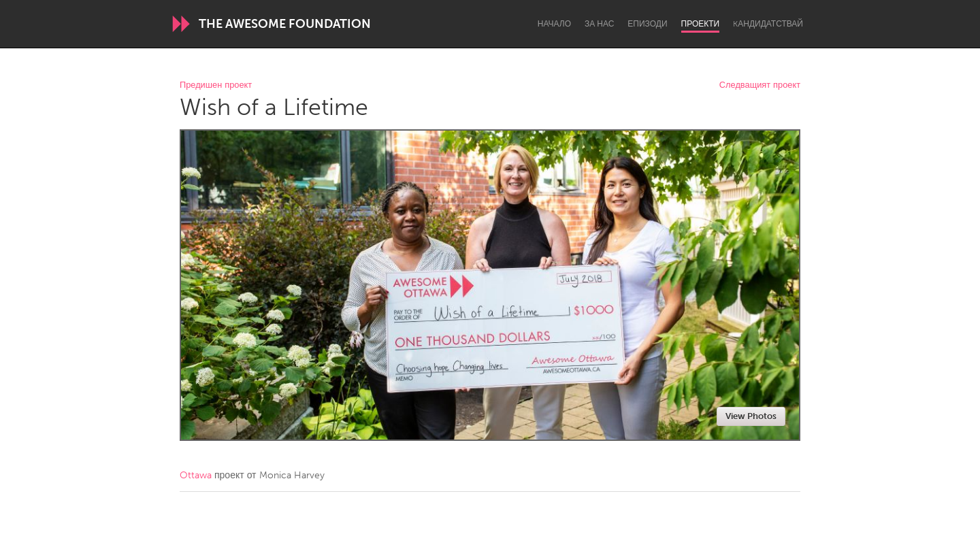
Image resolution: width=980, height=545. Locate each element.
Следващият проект (760, 85)
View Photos (751, 416)
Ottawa (196, 475)
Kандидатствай (768, 24)
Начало (554, 24)
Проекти (701, 24)
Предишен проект (216, 85)
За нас (599, 24)
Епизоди (647, 24)
